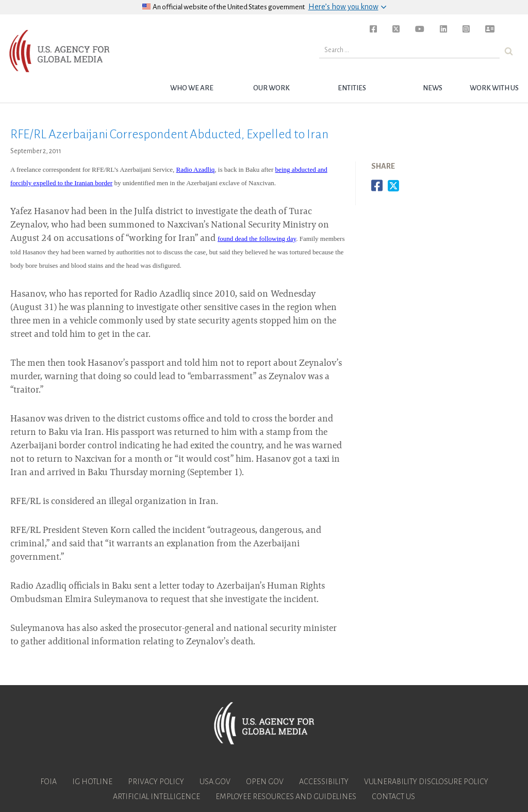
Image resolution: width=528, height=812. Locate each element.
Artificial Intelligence (156, 797)
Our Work (271, 88)
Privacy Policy (156, 782)
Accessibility (324, 782)
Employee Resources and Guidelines (286, 797)
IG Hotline (92, 782)
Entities (352, 88)
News (433, 88)
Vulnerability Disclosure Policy (426, 782)
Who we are (192, 88)
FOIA (48, 782)
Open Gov (265, 782)
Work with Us (494, 88)
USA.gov (215, 782)
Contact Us (393, 797)
